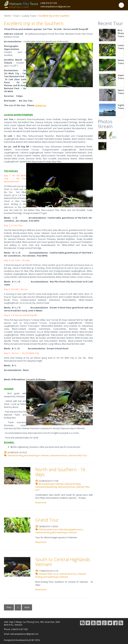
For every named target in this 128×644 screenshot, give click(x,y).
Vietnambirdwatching (46, 487)
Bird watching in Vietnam (64, 532)
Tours (16, 16)
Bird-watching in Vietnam (51, 484)
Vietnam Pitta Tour (78, 455)
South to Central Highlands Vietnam (63, 562)
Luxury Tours (29, 16)
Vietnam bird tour (59, 455)
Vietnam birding (15, 455)
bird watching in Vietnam (37, 455)
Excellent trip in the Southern (34, 23)
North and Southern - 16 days (60, 472)
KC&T (32, 640)
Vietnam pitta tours (48, 529)
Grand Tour (47, 520)
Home (7, 16)
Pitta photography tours (71, 529)
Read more (41, 502)
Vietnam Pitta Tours (48, 574)
